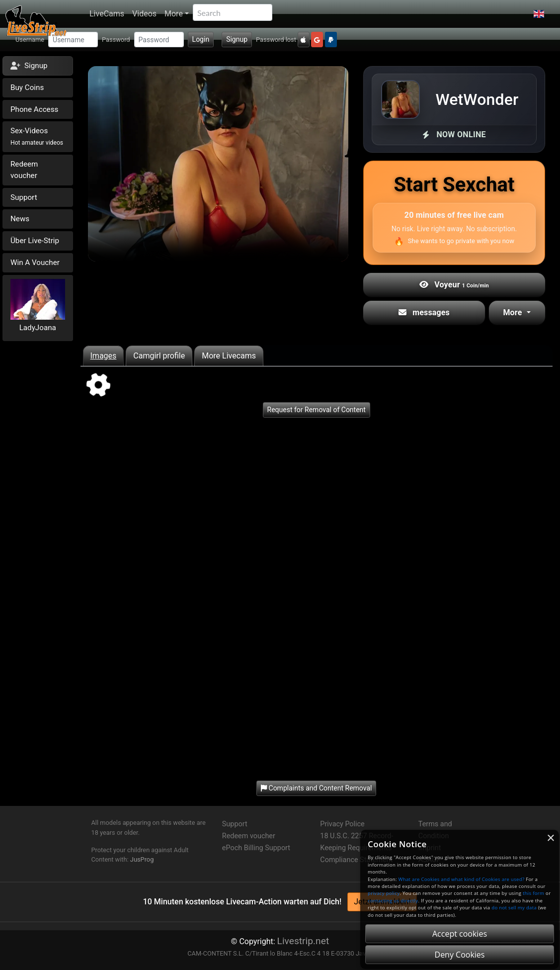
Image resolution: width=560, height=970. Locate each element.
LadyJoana (38, 328)
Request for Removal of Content (317, 410)
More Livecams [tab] (229, 356)
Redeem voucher (24, 170)
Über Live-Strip (35, 241)
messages (424, 312)
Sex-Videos (37, 136)
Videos (144, 14)
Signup (237, 39)
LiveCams (107, 14)
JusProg (142, 859)
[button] (539, 14)
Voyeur (454, 285)
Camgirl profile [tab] (159, 356)
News (20, 219)
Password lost (276, 40)
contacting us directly (393, 901)
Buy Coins (27, 88)
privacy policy (384, 893)
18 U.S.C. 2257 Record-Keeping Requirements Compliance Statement (357, 848)
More (174, 14)
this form (533, 893)
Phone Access (34, 109)
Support (24, 197)
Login (201, 39)
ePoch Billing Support (256, 848)
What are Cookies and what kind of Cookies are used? (462, 879)
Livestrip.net (303, 941)
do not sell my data (514, 908)
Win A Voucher (35, 263)
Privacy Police (342, 824)
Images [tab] (104, 356)
